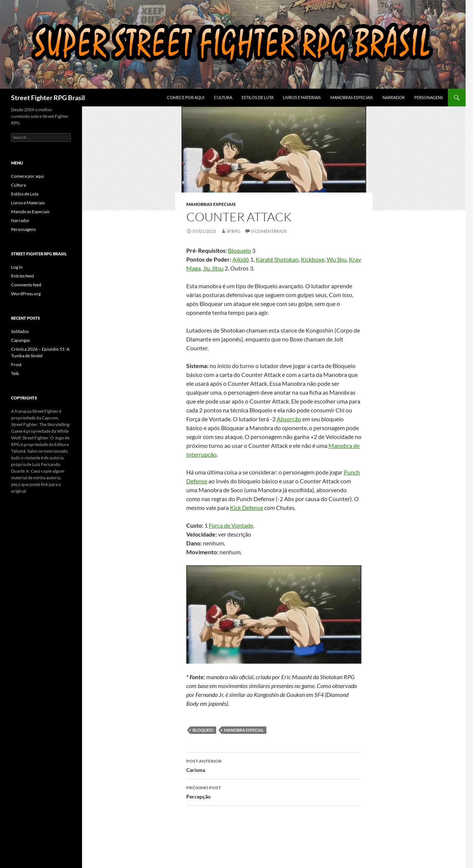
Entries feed (23, 276)
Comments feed (26, 285)
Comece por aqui (186, 97)
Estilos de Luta (258, 97)
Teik (15, 373)
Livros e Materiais (302, 97)
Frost (16, 365)
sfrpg (233, 231)
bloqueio (203, 730)
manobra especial (244, 730)
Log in (17, 267)
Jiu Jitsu (213, 268)
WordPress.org (26, 294)
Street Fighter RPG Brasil (48, 98)
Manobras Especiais (352, 97)
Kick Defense (246, 508)
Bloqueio (239, 250)
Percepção (274, 792)
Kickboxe (313, 259)
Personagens (429, 97)
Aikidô (241, 259)
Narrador (394, 97)
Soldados (20, 331)
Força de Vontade (231, 525)
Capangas (21, 340)
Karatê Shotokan (277, 259)
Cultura (223, 97)
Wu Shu (337, 259)
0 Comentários (269, 231)
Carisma (274, 765)
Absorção (289, 419)
